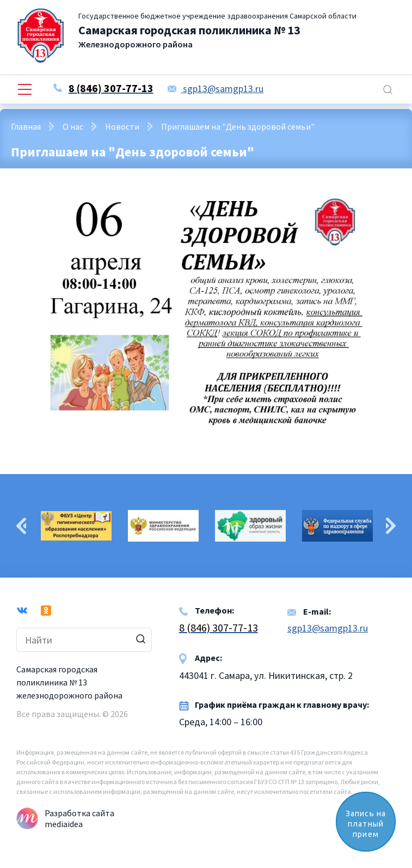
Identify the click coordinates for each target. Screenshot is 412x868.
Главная (26, 126)
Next (391, 526)
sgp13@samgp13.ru (216, 89)
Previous (21, 526)
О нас (73, 126)
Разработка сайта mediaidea (79, 818)
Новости (122, 126)
